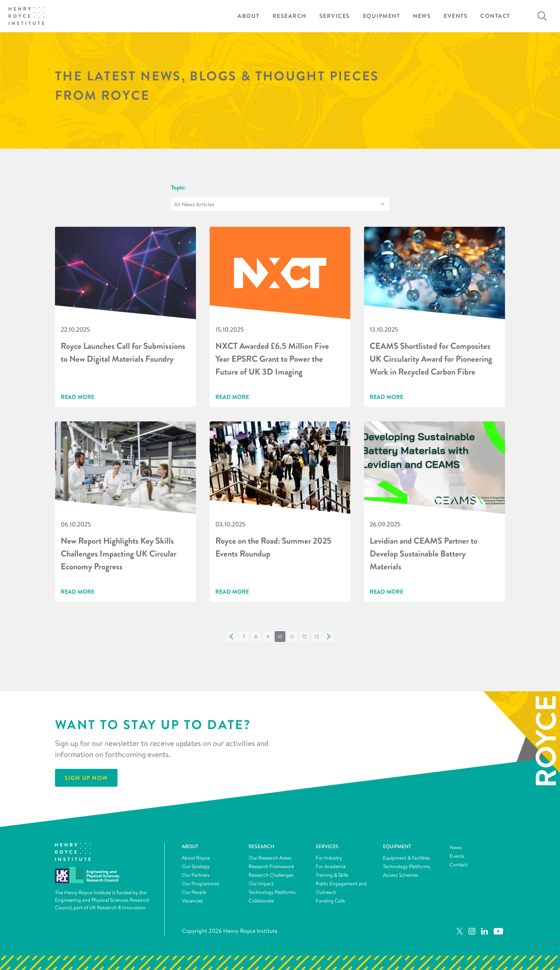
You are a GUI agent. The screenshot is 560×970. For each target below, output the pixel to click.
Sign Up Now (86, 778)
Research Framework (271, 866)
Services (335, 16)
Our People (194, 892)
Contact (495, 16)
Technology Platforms (272, 892)
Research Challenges (271, 875)
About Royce (196, 858)
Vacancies (192, 901)
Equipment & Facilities (406, 858)
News (422, 16)
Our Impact (261, 884)
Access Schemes (401, 875)
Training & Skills (332, 875)
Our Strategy (196, 866)
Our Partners (196, 875)
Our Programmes (201, 884)
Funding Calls (330, 901)
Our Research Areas (270, 858)
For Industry (329, 858)
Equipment (382, 16)
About (249, 16)
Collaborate (261, 901)
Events (456, 16)
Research (289, 16)
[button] (231, 637)
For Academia (331, 866)
